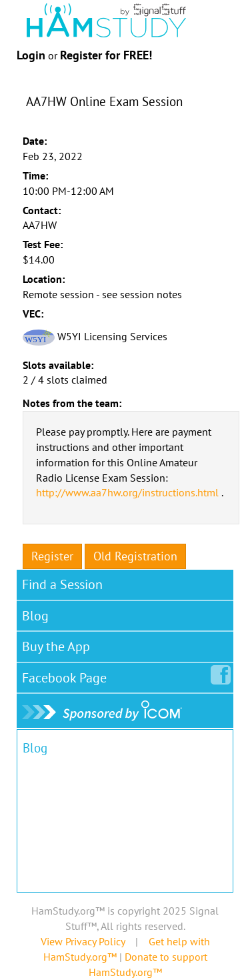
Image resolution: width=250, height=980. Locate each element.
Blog (35, 616)
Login (31, 55)
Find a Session (62, 584)
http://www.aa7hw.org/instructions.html (127, 492)
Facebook (67, 675)
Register (52, 556)
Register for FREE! (106, 55)
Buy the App (56, 646)
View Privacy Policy (83, 941)
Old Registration (135, 556)
